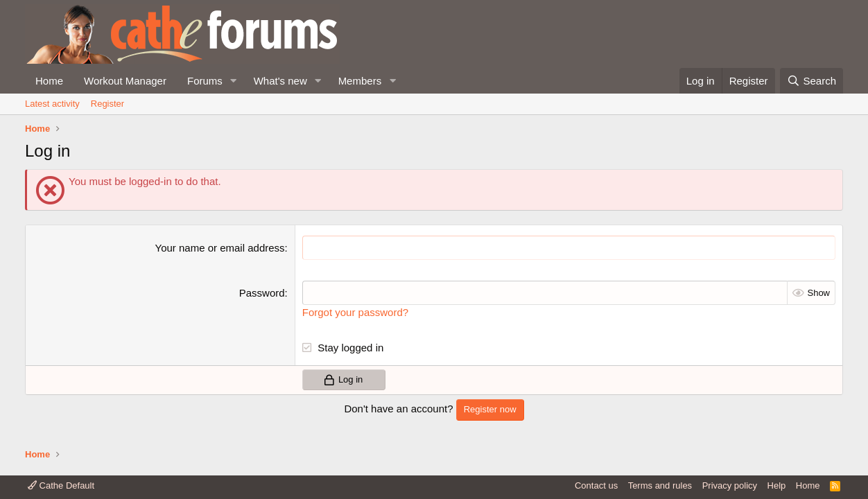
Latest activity (52, 104)
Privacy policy (730, 485)
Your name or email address (220, 248)
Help (777, 485)
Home (49, 81)
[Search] (811, 81)
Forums (205, 81)
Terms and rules (660, 485)
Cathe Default (61, 485)
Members (360, 81)
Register (107, 104)
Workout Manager (125, 81)
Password (262, 293)
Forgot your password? (355, 312)
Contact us (596, 485)
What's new (280, 81)
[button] (234, 81)
